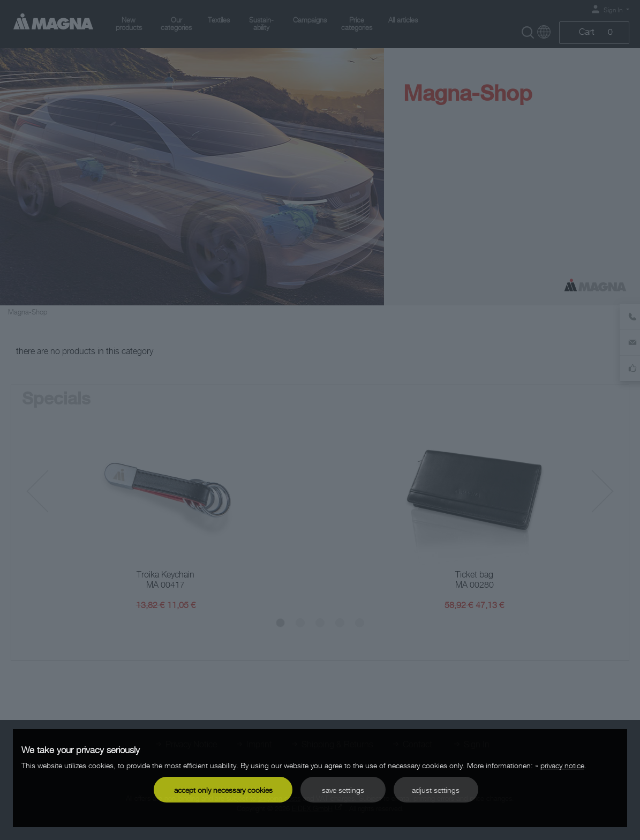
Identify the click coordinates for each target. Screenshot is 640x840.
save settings (343, 790)
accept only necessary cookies (223, 790)
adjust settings (436, 790)
